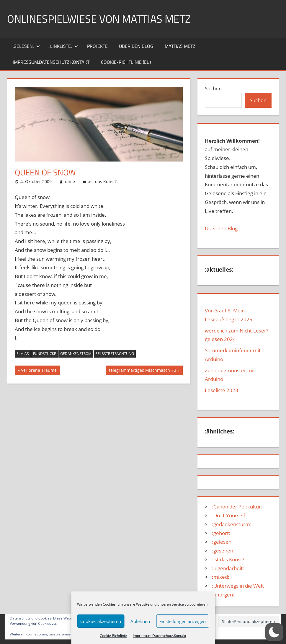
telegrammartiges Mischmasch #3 (142, 371)
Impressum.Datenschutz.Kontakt (160, 636)
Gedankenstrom (76, 354)
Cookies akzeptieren (101, 621)
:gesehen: (223, 551)
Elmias (23, 354)
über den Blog (136, 46)
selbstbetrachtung (115, 354)
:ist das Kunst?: (103, 181)
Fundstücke (45, 354)
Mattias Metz (180, 46)
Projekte (97, 46)
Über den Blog (221, 228)
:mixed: (221, 577)
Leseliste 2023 (222, 390)
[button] (274, 632)
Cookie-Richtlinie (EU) (126, 62)
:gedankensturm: (232, 524)
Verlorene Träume (39, 371)
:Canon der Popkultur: (237, 507)
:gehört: (221, 533)
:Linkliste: (64, 46)
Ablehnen (140, 621)
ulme (70, 181)
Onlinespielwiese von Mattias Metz (99, 19)
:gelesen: (26, 46)
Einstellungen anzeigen (183, 621)
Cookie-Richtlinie (113, 636)
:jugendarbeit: (228, 568)
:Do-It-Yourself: (229, 515)
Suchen (213, 88)
